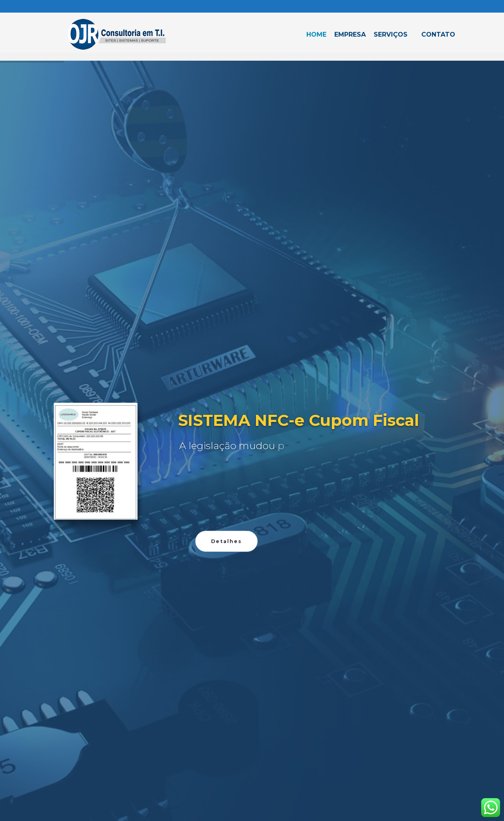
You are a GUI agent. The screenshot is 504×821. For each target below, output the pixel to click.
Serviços (391, 34)
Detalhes (226, 615)
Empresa (350, 34)
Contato (438, 34)
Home (316, 34)
